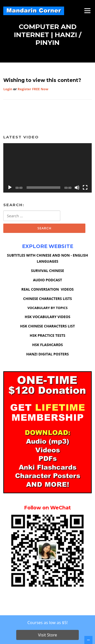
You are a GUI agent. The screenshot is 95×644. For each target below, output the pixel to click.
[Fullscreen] (85, 188)
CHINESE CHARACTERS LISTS (47, 299)
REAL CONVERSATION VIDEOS (48, 289)
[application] (48, 168)
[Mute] (77, 188)
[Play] (10, 188)
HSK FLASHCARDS (48, 345)
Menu (87, 11)
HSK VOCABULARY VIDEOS (47, 317)
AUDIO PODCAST (48, 280)
